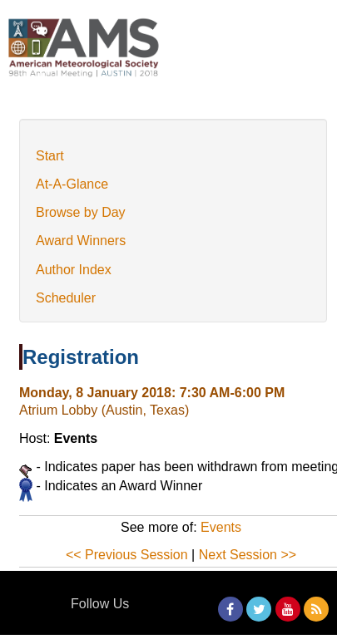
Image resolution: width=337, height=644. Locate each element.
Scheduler (66, 298)
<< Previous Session (127, 555)
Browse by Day (81, 212)
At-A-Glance (72, 184)
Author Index (74, 270)
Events (221, 527)
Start (50, 156)
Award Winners (81, 241)
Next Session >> (248, 555)
